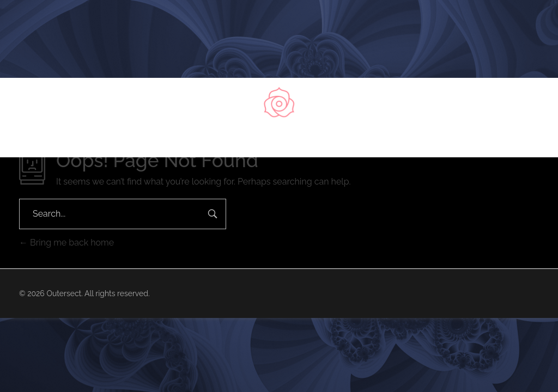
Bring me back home (66, 243)
